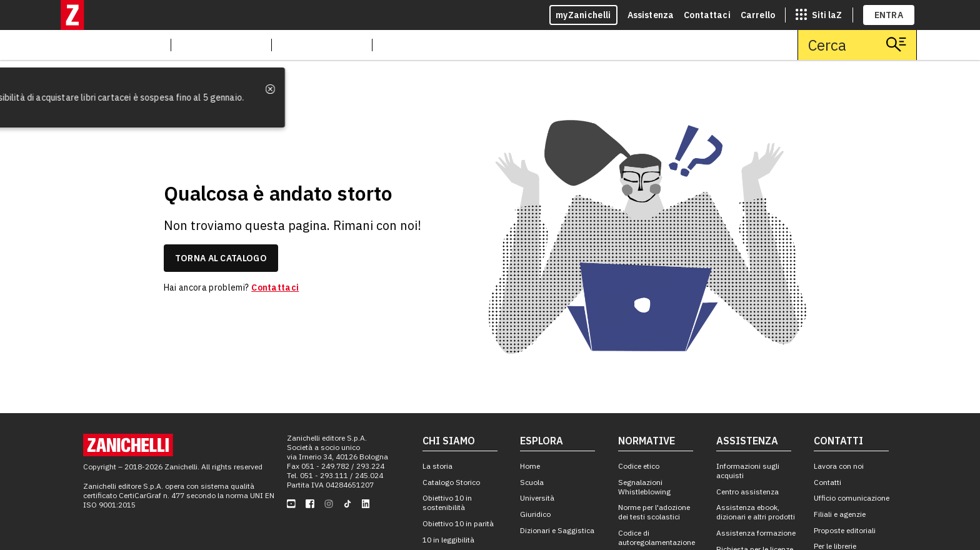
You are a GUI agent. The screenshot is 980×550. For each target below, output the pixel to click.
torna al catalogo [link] (221, 258)
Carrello (758, 15)
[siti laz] (819, 15)
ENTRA (889, 15)
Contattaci (707, 15)
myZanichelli (583, 15)
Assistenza (651, 15)
